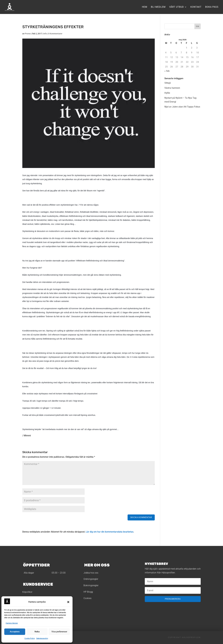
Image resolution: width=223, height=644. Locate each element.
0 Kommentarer (55, 34)
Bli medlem (158, 7)
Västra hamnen (172, 88)
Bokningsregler (91, 585)
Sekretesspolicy (42, 638)
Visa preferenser (59, 632)
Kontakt (196, 7)
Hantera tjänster (12, 623)
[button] (68, 602)
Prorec (28, 34)
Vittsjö (168, 83)
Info (45, 34)
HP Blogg (88, 592)
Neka (37, 632)
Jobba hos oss (91, 573)
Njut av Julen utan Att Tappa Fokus (182, 107)
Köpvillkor (27, 592)
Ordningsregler (91, 579)
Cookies (87, 598)
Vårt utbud (177, 7)
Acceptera (15, 632)
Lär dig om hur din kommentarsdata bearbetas (110, 532)
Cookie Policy (30, 638)
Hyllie (167, 93)
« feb (167, 71)
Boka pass (212, 7)
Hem (145, 7)
